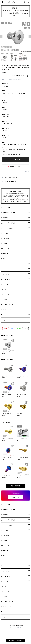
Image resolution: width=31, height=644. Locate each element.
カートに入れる (15, 160)
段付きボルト (5, 254)
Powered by (16, 628)
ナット (3, 264)
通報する (27, 171)
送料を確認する (18, 80)
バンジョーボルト (6, 279)
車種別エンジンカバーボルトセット (10, 213)
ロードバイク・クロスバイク (8, 305)
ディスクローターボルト (8, 274)
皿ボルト (4, 259)
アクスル (4, 315)
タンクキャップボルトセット (8, 223)
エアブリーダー (5, 284)
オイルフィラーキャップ (7, 228)
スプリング (4, 300)
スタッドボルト (5, 294)
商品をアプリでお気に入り (15, 166)
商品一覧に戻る (16, 486)
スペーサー (4, 289)
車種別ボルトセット (6, 218)
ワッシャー (4, 269)
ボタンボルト (5, 243)
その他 (3, 320)
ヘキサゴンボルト (6, 238)
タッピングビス (5, 249)
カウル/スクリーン (6, 310)
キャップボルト (5, 233)
